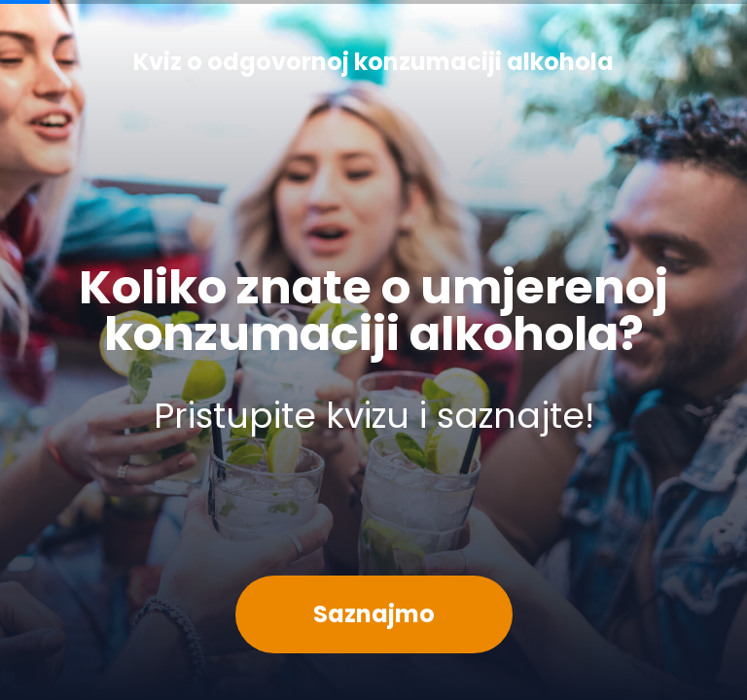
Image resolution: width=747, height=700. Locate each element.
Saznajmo (374, 614)
